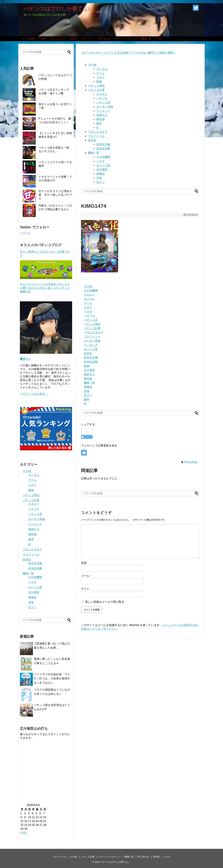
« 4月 (23, 833)
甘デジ (101, 182)
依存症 (73, 39)
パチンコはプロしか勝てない (59, 8)
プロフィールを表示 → (34, 394)
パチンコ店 (103, 102)
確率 (99, 123)
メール (86, 576)
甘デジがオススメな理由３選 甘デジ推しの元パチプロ (55, 195)
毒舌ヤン (25, 359)
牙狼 (99, 178)
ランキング (103, 111)
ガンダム (102, 69)
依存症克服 (103, 144)
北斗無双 (102, 169)
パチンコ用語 (96, 86)
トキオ (159, 39)
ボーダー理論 (105, 107)
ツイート (25, 233)
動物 (99, 81)
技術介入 (102, 115)
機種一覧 (147, 39)
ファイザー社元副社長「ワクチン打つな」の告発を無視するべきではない (52, 678)
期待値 (101, 119)
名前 (85, 563)
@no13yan (191, 462)
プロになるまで (57, 39)
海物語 (101, 174)
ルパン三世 (103, 165)
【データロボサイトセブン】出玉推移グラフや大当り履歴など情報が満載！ (128, 53)
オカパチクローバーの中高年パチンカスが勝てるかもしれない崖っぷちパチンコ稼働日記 (45, 288)
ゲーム (101, 73)
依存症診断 (103, 149)
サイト (85, 589)
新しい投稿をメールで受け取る (105, 602)
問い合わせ (104, 39)
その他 (42, 39)
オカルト (102, 94)
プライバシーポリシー (126, 39)
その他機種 (103, 157)
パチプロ (102, 98)
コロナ (101, 77)
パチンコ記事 (28, 39)
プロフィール (87, 39)
